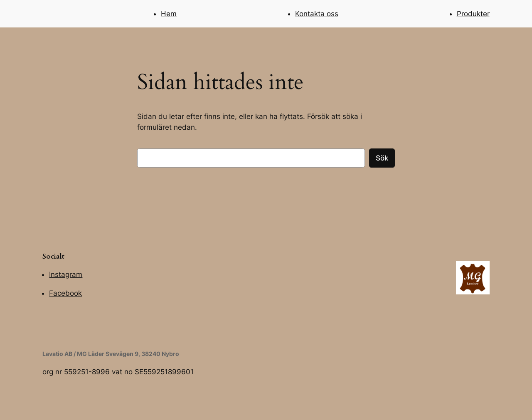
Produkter (473, 14)
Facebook (65, 293)
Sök (382, 158)
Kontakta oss (317, 14)
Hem (169, 14)
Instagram (66, 274)
